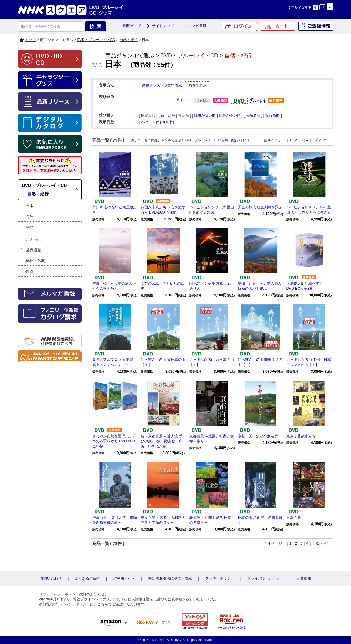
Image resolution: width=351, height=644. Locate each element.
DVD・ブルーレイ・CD (96, 40)
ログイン (239, 26)
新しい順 (168, 115)
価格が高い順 (230, 115)
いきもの (33, 239)
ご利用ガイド (130, 26)
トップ (30, 40)
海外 (29, 217)
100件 (167, 122)
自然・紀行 (129, 40)
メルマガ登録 (195, 26)
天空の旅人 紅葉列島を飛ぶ (260, 207)
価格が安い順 (205, 115)
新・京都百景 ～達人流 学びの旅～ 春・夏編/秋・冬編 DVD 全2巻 (162, 441)
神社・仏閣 (35, 261)
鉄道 (29, 272)
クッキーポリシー (220, 578)
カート (278, 26)
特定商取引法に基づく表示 (170, 578)
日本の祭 (294, 518)
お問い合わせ (51, 578)
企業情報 (304, 578)
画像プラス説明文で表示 (162, 85)
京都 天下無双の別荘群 (258, 436)
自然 (29, 228)
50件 (155, 122)
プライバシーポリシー (265, 578)
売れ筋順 (272, 115)
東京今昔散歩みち (301, 436)
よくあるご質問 (87, 578)
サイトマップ (163, 26)
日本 (29, 206)
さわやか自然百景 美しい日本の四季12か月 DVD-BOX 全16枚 (115, 441)
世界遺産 (33, 250)
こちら (103, 604)
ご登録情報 (316, 26)
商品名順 (253, 115)
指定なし (148, 115)
